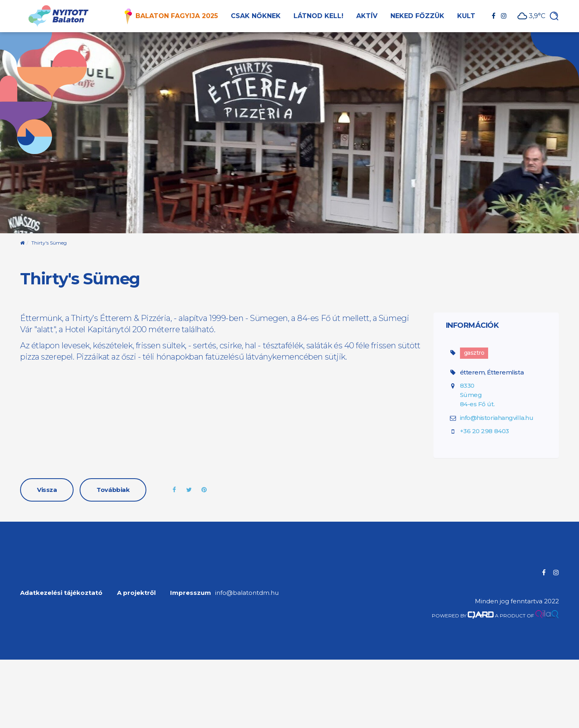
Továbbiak (113, 490)
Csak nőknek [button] (256, 16)
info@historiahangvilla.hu (497, 418)
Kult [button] (466, 16)
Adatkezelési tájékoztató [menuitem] (61, 593)
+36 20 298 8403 (485, 431)
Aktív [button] (367, 16)
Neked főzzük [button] (417, 16)
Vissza (47, 490)
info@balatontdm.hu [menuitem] (247, 593)
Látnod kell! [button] (318, 16)
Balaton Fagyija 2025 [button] (177, 16)
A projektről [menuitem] (136, 593)
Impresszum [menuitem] (191, 593)
